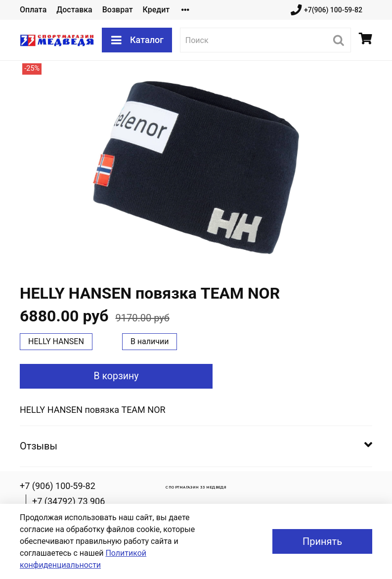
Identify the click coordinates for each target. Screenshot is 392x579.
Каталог (137, 40)
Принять (322, 541)
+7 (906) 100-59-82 (58, 486)
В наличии (150, 341)
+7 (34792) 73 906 (68, 501)
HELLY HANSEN (56, 341)
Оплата (33, 10)
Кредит (156, 10)
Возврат (118, 10)
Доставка (74, 10)
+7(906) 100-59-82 (327, 10)
